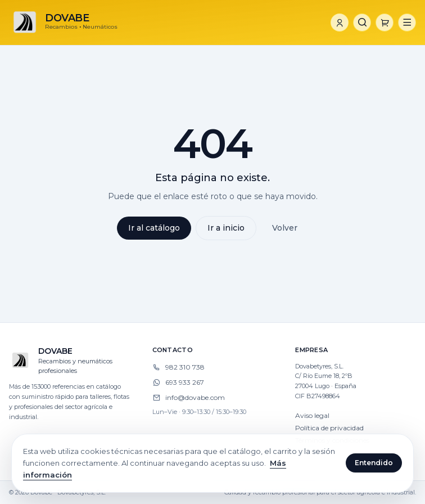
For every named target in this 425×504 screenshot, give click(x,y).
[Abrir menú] (407, 22)
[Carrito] (385, 22)
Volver (285, 228)
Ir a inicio (226, 228)
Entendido (374, 463)
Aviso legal (312, 415)
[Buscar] (362, 22)
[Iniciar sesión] (340, 22)
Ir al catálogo (154, 228)
